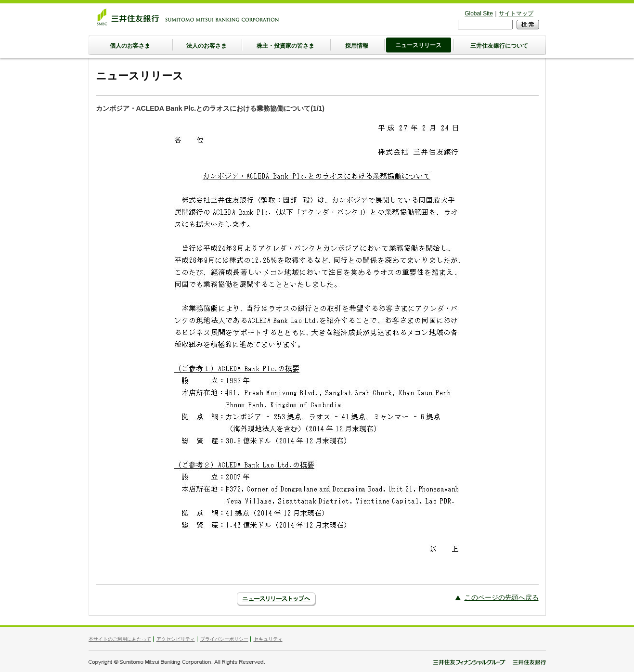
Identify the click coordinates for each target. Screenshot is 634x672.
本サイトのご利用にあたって (120, 639)
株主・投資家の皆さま (285, 46)
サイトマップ (516, 13)
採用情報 (357, 46)
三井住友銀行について (499, 46)
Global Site (479, 13)
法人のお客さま (207, 46)
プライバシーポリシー (224, 639)
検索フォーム (458, 19)
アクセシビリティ (176, 639)
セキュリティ (268, 639)
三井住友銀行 (188, 17)
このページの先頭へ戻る (502, 597)
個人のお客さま (130, 46)
